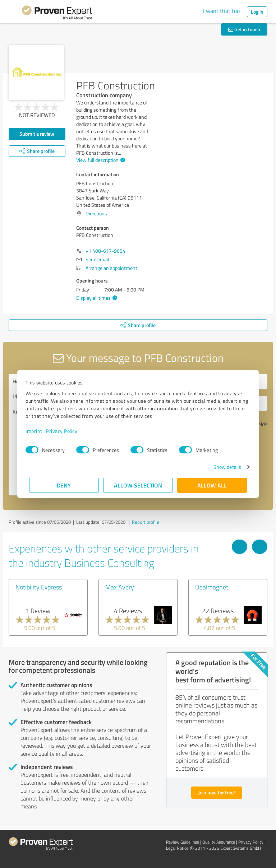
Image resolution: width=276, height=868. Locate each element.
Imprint (38, 431)
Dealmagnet (212, 587)
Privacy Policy (65, 431)
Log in (257, 12)
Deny (64, 485)
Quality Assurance (219, 842)
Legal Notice (177, 848)
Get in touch (244, 29)
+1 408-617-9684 (105, 251)
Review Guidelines (183, 842)
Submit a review (37, 134)
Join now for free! (217, 792)
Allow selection (138, 485)
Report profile (146, 522)
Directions (96, 213)
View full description (100, 160)
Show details (224, 467)
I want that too (221, 11)
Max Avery (120, 587)
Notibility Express (39, 587)
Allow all (212, 485)
